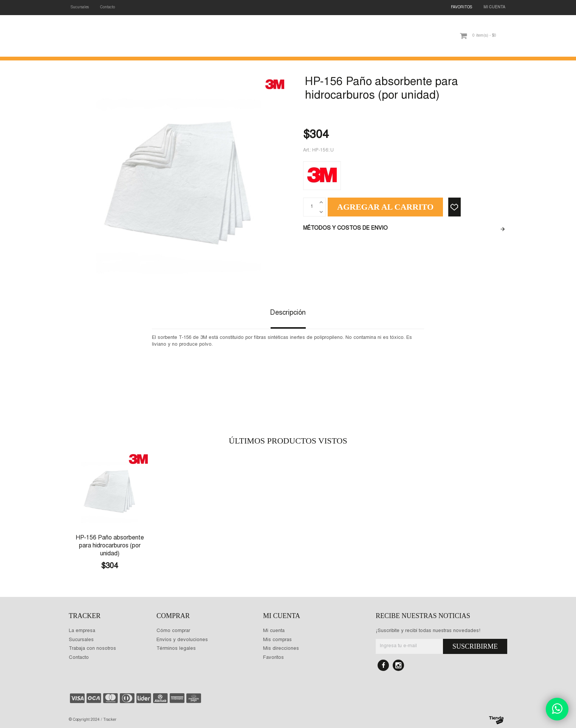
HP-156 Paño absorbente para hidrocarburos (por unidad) (110, 546)
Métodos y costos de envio (345, 229)
